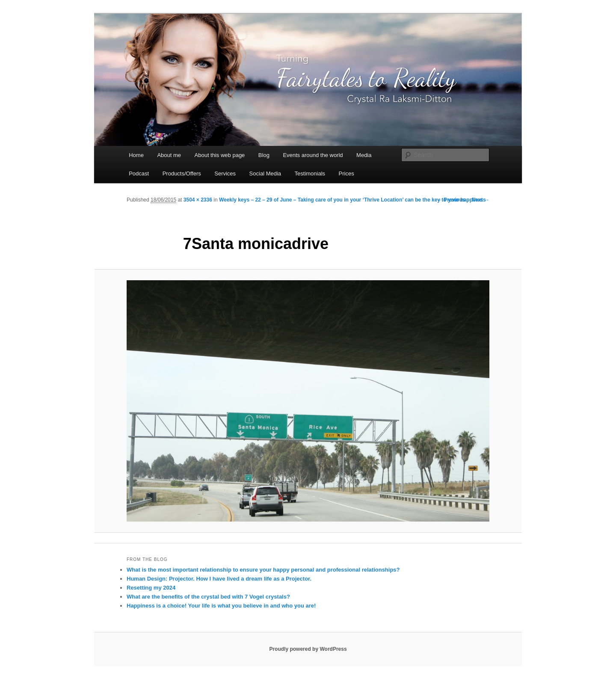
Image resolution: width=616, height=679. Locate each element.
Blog (264, 155)
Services (225, 173)
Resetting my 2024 (151, 588)
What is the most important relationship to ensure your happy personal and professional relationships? (263, 570)
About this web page (220, 155)
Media (364, 155)
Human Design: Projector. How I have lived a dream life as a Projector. (219, 579)
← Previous (451, 200)
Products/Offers (182, 173)
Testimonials (310, 173)
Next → (481, 200)
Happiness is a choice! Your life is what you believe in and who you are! (221, 606)
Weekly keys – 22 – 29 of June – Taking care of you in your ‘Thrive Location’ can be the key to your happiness (352, 200)
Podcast (139, 173)
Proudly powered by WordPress (308, 649)
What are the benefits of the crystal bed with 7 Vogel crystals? (208, 597)
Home (136, 155)
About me (169, 155)
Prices (346, 173)
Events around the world (313, 155)
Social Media (265, 173)
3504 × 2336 (198, 200)
